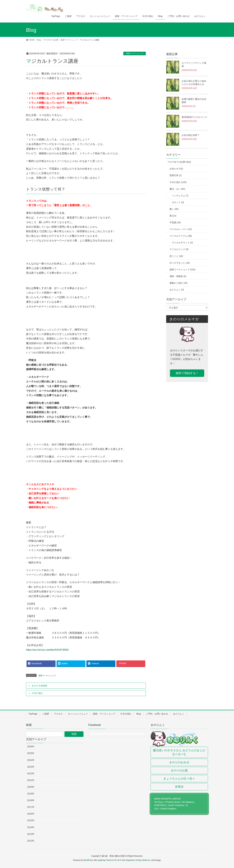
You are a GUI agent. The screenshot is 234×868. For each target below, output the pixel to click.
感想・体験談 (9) (178, 276)
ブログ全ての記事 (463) (179, 162)
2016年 (31, 814)
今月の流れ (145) (178, 182)
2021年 (31, 780)
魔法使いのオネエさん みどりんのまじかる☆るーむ (179, 752)
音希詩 (179, 787)
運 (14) (173, 216)
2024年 (31, 760)
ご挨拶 (46, 714)
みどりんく (179, 714)
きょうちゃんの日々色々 (179, 779)
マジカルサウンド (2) (182, 243)
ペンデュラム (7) (180, 196)
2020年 (31, 787)
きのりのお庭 (179, 770)
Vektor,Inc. (146, 860)
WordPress (88, 860)
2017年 (31, 807)
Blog (139, 714)
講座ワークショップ (135, 53)
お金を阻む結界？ (191, 135)
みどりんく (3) (177, 290)
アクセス (58, 714)
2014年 (31, 827)
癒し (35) (174, 209)
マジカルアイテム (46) (181, 236)
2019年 (31, 794)
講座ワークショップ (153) (183, 270)
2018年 (31, 800)
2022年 (31, 773)
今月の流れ (126, 714)
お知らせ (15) (176, 169)
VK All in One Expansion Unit (126, 860)
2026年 (31, 746)
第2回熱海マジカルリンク (195, 117)
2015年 (31, 820)
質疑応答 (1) (176, 175)
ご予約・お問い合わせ (157, 714)
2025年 (31, 753)
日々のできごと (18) (180, 263)
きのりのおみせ (179, 762)
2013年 (31, 834)
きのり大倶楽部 (39, 686)
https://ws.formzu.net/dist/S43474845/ (47, 650)
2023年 (31, 767)
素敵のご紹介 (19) (179, 283)
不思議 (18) (175, 222)
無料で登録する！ (187, 373)
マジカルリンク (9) (179, 249)
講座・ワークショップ (104, 714)
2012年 (31, 841)
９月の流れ (37, 693)
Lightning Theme (105, 860)
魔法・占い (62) (177, 189)
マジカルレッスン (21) (181, 229)
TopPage (33, 714)
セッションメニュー (78, 714)
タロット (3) (178, 202)
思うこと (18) (176, 256)
